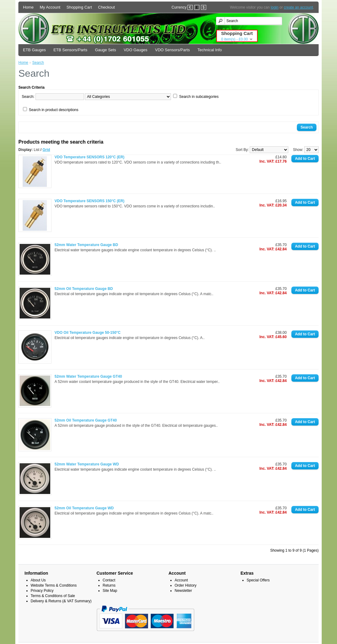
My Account (50, 7)
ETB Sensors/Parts (70, 50)
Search (38, 63)
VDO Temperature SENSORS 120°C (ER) (89, 157)
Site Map (110, 591)
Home (28, 7)
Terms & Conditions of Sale (53, 596)
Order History (186, 585)
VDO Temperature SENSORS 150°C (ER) (89, 201)
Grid (46, 150)
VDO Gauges (136, 50)
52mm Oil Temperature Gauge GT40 (86, 420)
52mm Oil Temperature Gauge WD (84, 508)
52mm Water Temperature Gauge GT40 (88, 376)
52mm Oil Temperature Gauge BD (84, 289)
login (275, 7)
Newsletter (183, 591)
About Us (38, 580)
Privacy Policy (42, 591)
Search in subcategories (199, 97)
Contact (109, 580)
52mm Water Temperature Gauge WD (87, 464)
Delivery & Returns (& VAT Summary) (61, 601)
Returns (109, 585)
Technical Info (210, 50)
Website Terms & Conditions (54, 585)
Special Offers (258, 580)
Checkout (106, 7)
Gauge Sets (106, 50)
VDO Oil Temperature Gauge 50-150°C (87, 333)
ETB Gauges (34, 50)
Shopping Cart (79, 7)
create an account (298, 7)
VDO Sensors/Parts (172, 50)
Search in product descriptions (53, 110)
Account (181, 580)
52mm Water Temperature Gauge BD (86, 245)
